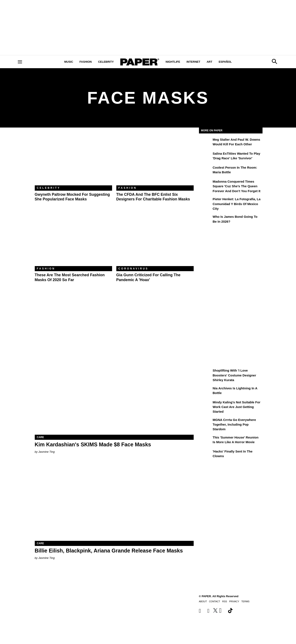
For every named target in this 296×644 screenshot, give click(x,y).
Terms (245, 601)
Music (69, 62)
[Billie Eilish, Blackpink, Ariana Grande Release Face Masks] (114, 501)
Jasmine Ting (47, 452)
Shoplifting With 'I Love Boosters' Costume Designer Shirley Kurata (234, 375)
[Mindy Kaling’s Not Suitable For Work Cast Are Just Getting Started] (205, 405)
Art (209, 62)
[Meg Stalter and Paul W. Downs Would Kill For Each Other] (205, 143)
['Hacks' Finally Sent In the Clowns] (205, 454)
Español (225, 62)
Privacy (234, 601)
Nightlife (173, 62)
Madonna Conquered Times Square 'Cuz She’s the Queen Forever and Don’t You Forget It (237, 186)
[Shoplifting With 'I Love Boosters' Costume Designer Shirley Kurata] (205, 373)
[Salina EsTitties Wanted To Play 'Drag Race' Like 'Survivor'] (205, 157)
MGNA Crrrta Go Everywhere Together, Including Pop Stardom (234, 425)
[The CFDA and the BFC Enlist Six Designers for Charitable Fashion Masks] (155, 160)
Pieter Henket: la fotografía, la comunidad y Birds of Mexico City (237, 204)
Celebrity (106, 62)
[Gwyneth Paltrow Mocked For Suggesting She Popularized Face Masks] (73, 160)
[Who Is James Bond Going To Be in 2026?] (205, 220)
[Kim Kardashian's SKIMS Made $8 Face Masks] (114, 395)
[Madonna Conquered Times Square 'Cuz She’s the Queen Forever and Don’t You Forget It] (205, 185)
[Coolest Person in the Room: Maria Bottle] (205, 171)
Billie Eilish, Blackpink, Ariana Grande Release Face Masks (109, 551)
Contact (214, 601)
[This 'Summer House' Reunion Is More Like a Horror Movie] (205, 440)
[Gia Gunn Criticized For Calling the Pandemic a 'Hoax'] (155, 240)
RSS (225, 601)
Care (40, 437)
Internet (193, 62)
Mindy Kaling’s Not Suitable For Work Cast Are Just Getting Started (237, 407)
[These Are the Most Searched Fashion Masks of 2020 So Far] (73, 240)
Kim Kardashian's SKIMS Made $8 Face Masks (93, 444)
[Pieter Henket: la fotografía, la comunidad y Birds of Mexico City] (205, 202)
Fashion (86, 62)
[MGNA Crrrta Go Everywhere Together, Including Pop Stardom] (205, 423)
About (203, 601)
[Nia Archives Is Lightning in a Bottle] (205, 391)
